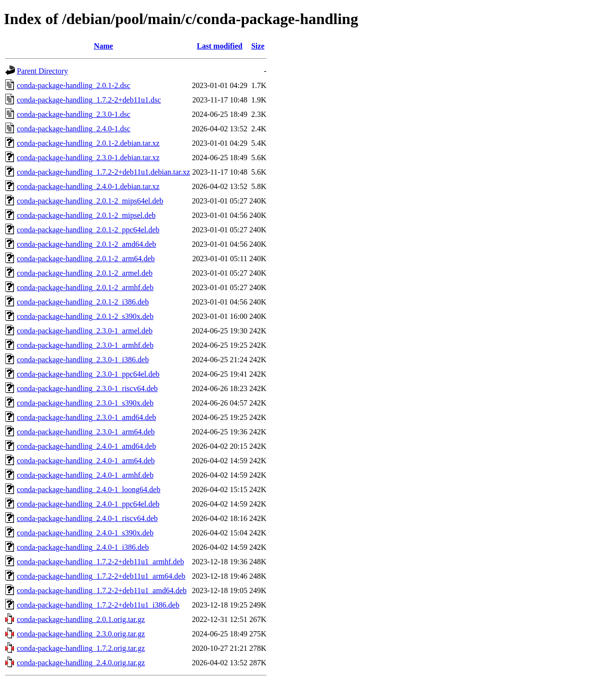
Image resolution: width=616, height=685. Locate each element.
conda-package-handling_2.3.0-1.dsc (74, 114)
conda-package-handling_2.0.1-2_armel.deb (85, 273)
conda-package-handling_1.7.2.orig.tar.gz (81, 648)
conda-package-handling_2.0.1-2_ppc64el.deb (88, 230)
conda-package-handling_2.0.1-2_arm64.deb (86, 259)
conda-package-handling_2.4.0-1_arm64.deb (86, 461)
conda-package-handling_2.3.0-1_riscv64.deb (87, 388)
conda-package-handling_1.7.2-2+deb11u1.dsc (89, 100)
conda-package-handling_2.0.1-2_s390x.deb (85, 316)
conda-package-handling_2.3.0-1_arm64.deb (86, 432)
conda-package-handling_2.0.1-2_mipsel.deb (86, 215)
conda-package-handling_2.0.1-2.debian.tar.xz (88, 143)
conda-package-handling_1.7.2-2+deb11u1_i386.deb (98, 605)
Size (258, 46)
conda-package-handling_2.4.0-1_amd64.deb (86, 446)
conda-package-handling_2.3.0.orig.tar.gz (81, 634)
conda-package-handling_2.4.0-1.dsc (74, 129)
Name (103, 46)
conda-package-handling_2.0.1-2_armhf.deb (85, 287)
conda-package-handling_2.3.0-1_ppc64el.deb (88, 374)
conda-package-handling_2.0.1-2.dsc (74, 85)
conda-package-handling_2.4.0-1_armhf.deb (85, 475)
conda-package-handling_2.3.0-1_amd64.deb (86, 417)
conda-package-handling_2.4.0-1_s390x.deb (85, 533)
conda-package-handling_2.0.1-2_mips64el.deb (90, 201)
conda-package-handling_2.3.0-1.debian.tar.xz (88, 158)
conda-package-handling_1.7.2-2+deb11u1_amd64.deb (102, 590)
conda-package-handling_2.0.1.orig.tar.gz (81, 619)
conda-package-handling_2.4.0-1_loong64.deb (89, 489)
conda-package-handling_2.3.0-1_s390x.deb (85, 403)
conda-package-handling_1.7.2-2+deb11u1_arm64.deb (101, 576)
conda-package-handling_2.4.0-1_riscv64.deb (87, 518)
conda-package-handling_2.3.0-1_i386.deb (83, 360)
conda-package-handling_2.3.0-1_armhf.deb (85, 345)
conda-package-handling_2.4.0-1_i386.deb (83, 547)
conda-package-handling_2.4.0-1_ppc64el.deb (88, 504)
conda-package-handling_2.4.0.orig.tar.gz (81, 663)
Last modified (220, 46)
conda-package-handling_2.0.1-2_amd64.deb (86, 244)
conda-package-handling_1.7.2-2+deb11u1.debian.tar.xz (103, 172)
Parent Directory (42, 71)
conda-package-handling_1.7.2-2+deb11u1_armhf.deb (100, 562)
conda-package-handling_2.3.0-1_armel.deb (85, 331)
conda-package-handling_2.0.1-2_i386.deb (83, 302)
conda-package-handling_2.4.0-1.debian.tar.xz (88, 186)
